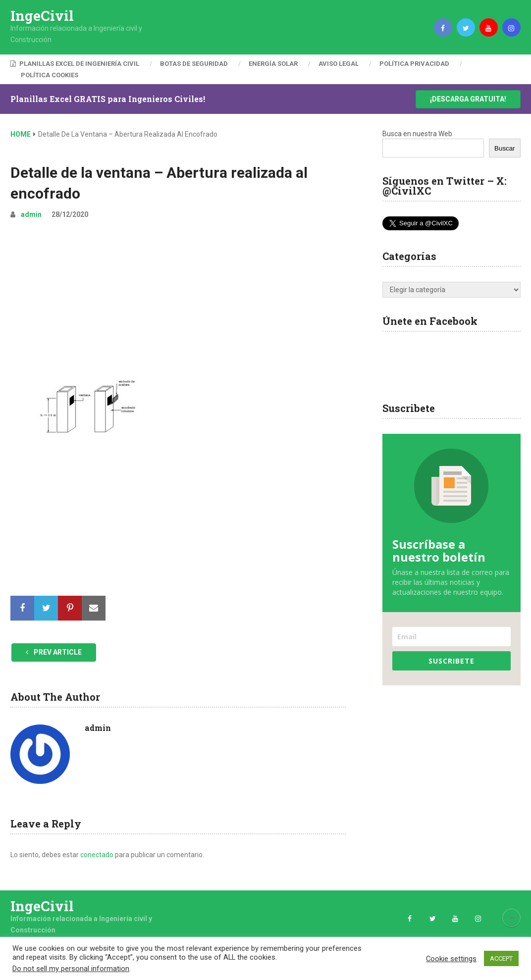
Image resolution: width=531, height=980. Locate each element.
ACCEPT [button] (501, 958)
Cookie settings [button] (451, 959)
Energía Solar (273, 64)
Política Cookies (50, 75)
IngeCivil (42, 16)
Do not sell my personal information (71, 969)
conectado (97, 855)
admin (31, 214)
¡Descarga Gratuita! (468, 99)
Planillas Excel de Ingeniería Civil (75, 64)
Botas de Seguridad (194, 64)
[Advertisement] (178, 302)
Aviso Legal (339, 64)
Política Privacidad (414, 64)
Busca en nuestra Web (417, 134)
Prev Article (54, 652)
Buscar (504, 148)
